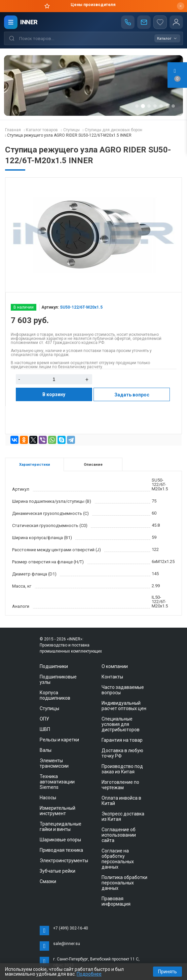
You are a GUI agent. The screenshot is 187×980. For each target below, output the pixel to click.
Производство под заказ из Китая (122, 769)
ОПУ (44, 719)
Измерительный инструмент (58, 811)
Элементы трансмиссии (54, 763)
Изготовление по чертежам (120, 785)
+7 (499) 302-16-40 (71, 928)
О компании (115, 666)
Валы (46, 750)
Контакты (112, 677)
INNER (29, 22)
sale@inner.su (67, 944)
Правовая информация (116, 901)
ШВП (45, 729)
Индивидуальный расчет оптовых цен (124, 706)
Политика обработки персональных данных (124, 883)
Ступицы (49, 708)
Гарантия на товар (122, 740)
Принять (167, 972)
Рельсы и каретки (59, 740)
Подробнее (89, 974)
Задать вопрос (132, 395)
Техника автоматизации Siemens (57, 782)
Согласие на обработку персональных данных (118, 859)
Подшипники (54, 666)
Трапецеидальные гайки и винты (61, 827)
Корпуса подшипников (55, 695)
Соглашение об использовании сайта (119, 835)
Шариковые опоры (60, 840)
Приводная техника (61, 850)
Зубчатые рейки (58, 871)
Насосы (48, 798)
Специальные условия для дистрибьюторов (121, 724)
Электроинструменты (64, 861)
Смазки (48, 881)
